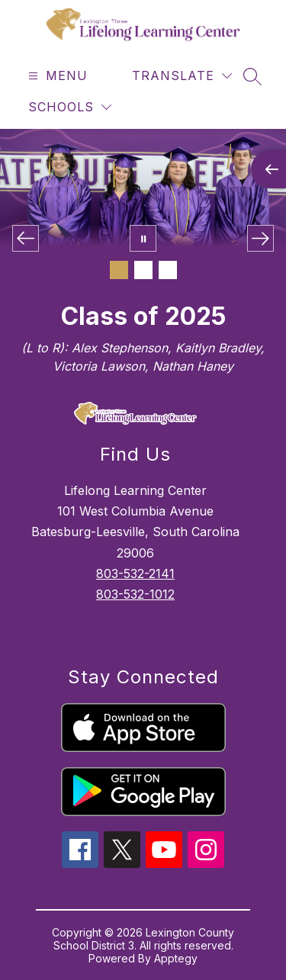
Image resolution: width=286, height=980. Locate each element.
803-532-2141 (135, 574)
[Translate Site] (182, 76)
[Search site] (252, 76)
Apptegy (176, 958)
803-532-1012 (135, 594)
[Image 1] (119, 270)
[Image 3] (168, 270)
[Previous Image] (26, 238)
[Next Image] (260, 238)
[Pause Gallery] (143, 238)
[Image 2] (143, 270)
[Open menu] (56, 76)
